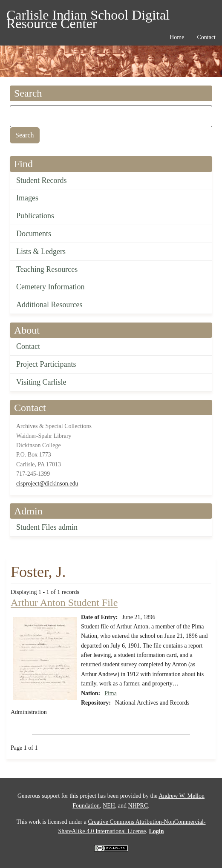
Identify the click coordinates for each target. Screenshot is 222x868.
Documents (34, 234)
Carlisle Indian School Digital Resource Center (88, 16)
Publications (35, 216)
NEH (109, 806)
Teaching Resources (47, 269)
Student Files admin (47, 527)
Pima (111, 693)
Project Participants (46, 364)
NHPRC (138, 806)
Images (27, 198)
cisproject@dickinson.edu (47, 484)
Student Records (42, 180)
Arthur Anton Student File (64, 602)
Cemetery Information (50, 287)
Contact (28, 346)
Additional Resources (49, 305)
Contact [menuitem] (206, 37)
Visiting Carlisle (41, 382)
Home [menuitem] (177, 37)
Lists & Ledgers (41, 251)
